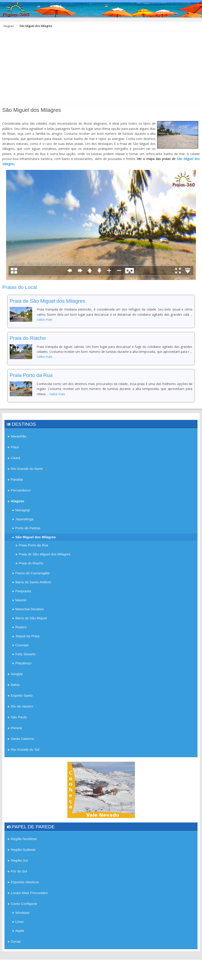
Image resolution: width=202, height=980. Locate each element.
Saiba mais (45, 319)
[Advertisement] (101, 69)
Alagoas (9, 26)
